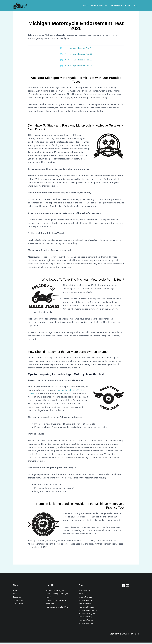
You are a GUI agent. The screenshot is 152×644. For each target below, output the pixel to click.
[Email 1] (128, 586)
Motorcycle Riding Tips (88, 615)
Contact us (17, 598)
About (15, 594)
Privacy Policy (18, 601)
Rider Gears (50, 604)
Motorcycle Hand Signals (55, 591)
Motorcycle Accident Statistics (58, 608)
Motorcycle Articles (86, 625)
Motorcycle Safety (86, 618)
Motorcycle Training (86, 621)
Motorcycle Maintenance (88, 611)
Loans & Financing (86, 598)
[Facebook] (123, 586)
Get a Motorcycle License (121, 5)
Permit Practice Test (100, 5)
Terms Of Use (18, 604)
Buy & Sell (83, 594)
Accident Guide (85, 591)
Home (86, 5)
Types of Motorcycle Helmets (57, 601)
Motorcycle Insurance (87, 601)
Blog (136, 5)
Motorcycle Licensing (87, 608)
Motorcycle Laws (85, 604)
